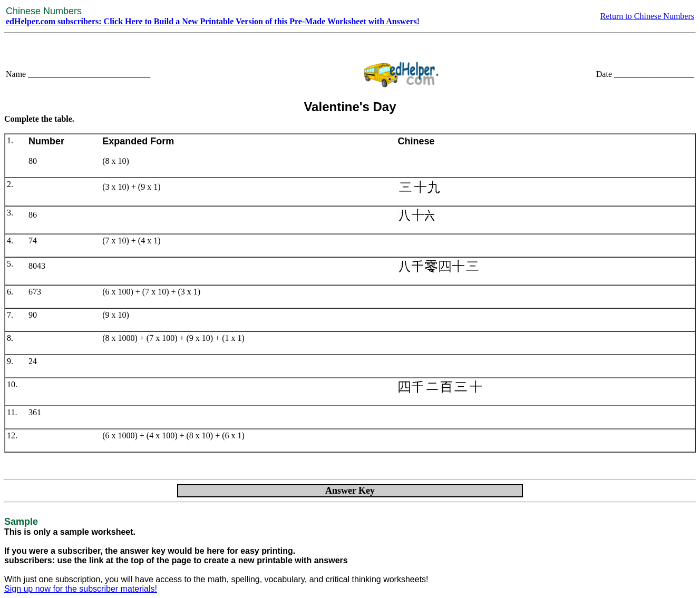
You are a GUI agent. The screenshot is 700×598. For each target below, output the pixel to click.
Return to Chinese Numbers (647, 16)
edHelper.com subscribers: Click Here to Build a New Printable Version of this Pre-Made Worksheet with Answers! (213, 21)
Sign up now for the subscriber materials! (81, 589)
